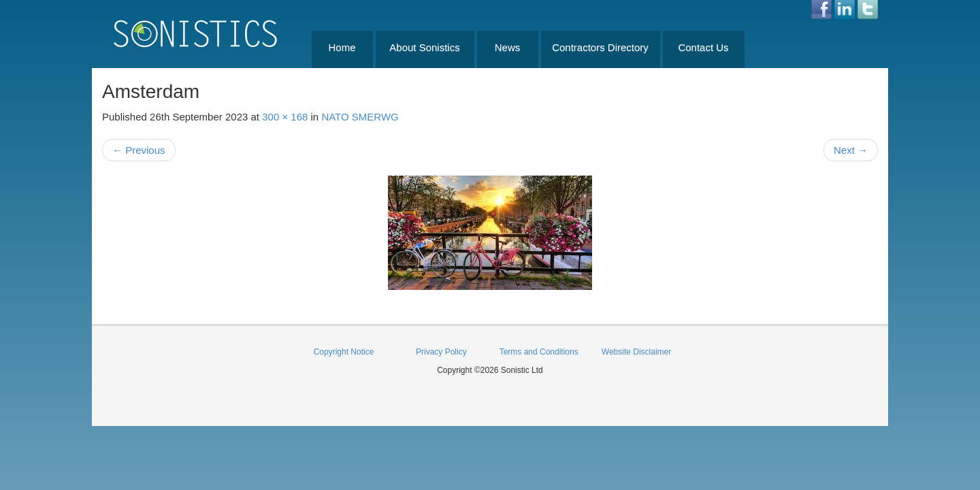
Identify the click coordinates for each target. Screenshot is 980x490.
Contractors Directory (600, 47)
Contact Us (703, 47)
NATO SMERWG (360, 117)
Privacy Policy (441, 352)
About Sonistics (424, 47)
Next (851, 150)
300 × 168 (285, 117)
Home (342, 47)
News (508, 47)
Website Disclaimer (636, 352)
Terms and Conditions (539, 352)
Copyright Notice (344, 352)
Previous (139, 150)
